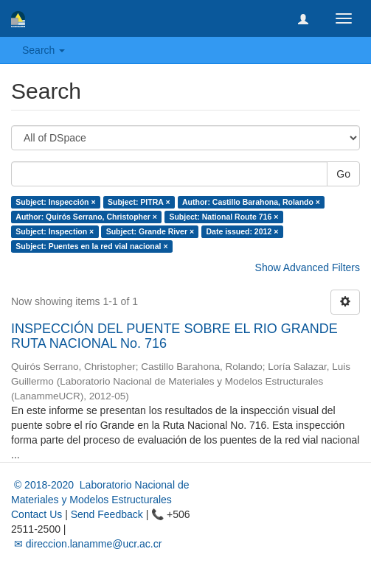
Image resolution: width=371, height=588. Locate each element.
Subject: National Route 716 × (223, 217)
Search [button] (44, 50)
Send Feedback (107, 514)
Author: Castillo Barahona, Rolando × (251, 202)
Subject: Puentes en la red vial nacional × (91, 246)
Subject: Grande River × (150, 231)
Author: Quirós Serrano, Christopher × (86, 217)
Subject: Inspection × (55, 231)
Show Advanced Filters (308, 267)
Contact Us (37, 514)
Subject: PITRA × (139, 202)
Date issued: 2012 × (243, 231)
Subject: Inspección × (55, 202)
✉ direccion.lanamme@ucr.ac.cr (86, 544)
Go (343, 174)
